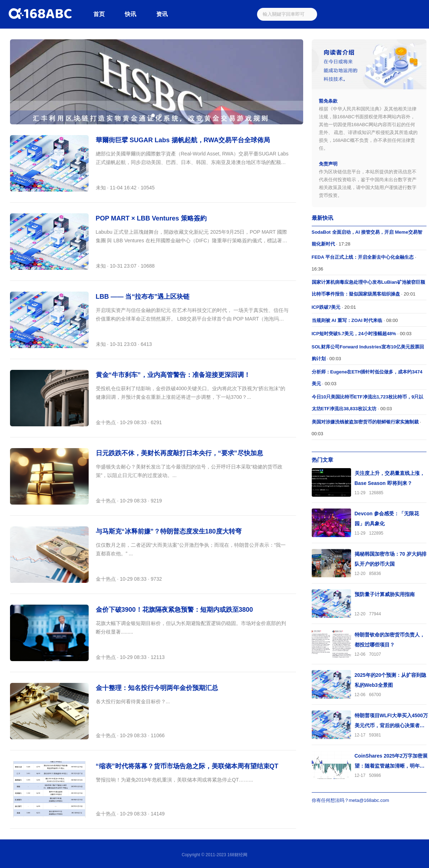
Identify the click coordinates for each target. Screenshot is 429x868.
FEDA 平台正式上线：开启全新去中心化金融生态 (363, 257)
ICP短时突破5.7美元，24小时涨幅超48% (354, 334)
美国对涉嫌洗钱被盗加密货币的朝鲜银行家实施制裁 (365, 422)
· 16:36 (364, 263)
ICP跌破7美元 (326, 307)
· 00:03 (362, 334)
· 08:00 (355, 320)
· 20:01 (368, 288)
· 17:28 (367, 238)
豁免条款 (328, 101)
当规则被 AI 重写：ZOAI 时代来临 (347, 320)
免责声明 (328, 164)
